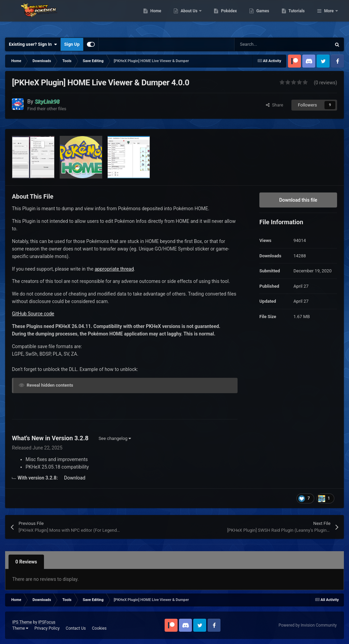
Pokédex (264, 17)
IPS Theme (22, 622)
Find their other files (47, 109)
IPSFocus (47, 622)
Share (275, 105)
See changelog (115, 438)
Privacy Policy (47, 628)
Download (75, 478)
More (329, 17)
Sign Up (72, 44)
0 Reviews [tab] (26, 562)
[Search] (268, 44)
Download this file (298, 200)
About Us (224, 17)
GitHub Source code (33, 314)
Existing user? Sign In (33, 44)
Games (298, 17)
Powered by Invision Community (308, 625)
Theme (20, 628)
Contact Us (76, 628)
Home (191, 17)
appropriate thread (114, 269)
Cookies (99, 628)
